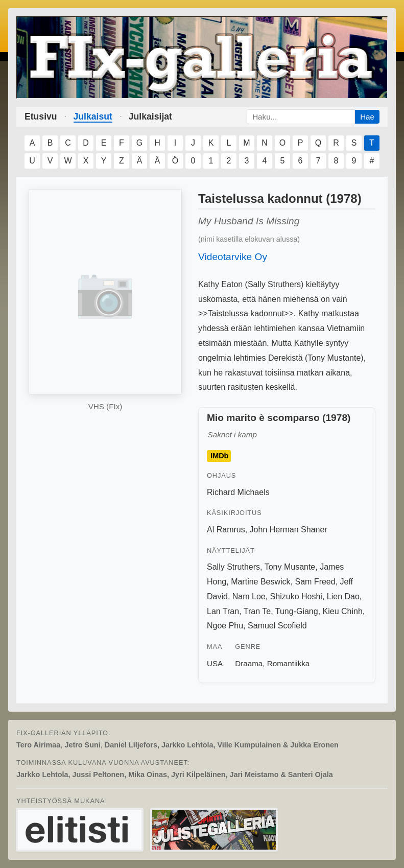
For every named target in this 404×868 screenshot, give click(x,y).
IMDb (219, 456)
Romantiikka (289, 663)
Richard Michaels (238, 492)
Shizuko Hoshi (296, 596)
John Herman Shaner (289, 530)
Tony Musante (290, 567)
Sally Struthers (233, 567)
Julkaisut (93, 116)
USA (215, 663)
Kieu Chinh (343, 611)
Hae (367, 117)
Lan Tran (223, 611)
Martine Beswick (260, 582)
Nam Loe (249, 596)
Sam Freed (315, 582)
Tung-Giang (297, 611)
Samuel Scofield (277, 626)
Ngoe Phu (225, 626)
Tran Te (257, 611)
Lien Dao (343, 596)
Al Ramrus (226, 530)
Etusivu (41, 116)
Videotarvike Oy (233, 257)
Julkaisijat (150, 116)
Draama (249, 663)
